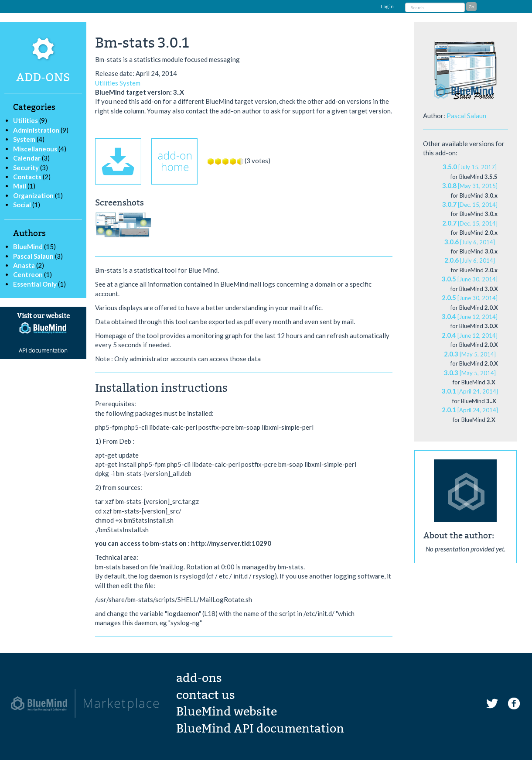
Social (22, 205)
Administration (36, 130)
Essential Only (36, 284)
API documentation (43, 350)
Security (26, 168)
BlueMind (29, 246)
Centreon (29, 274)
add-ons (199, 678)
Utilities (26, 120)
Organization (33, 195)
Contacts (27, 177)
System (24, 139)
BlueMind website (227, 712)
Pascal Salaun (34, 256)
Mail (20, 186)
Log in (387, 6)
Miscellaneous (35, 149)
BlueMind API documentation (260, 729)
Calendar (27, 158)
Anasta (25, 265)
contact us (206, 695)
